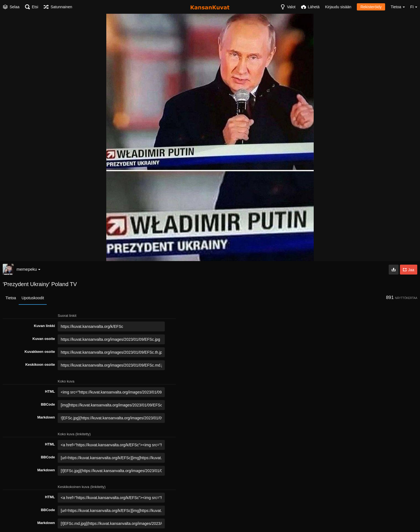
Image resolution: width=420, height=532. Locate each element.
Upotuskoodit (33, 298)
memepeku (28, 269)
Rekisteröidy (371, 7)
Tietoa (11, 298)
